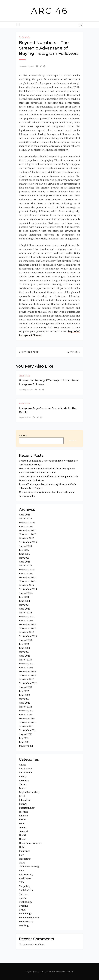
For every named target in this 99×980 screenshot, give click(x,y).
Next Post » (73, 352)
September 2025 (28, 542)
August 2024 (26, 593)
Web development (29, 917)
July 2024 (24, 597)
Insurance (25, 851)
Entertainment (27, 808)
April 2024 (25, 609)
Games (23, 827)
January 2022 (26, 714)
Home (22, 839)
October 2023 (27, 632)
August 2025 (26, 546)
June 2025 (24, 554)
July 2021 (24, 738)
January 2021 (26, 746)
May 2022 (24, 699)
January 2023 (26, 667)
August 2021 (26, 734)
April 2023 (25, 656)
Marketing (25, 859)
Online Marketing (29, 867)
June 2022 (24, 695)
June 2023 (24, 648)
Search (23, 435)
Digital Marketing (29, 792)
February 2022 (27, 711)
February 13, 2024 (26, 390)
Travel (23, 910)
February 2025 (27, 569)
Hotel (22, 847)
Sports (23, 898)
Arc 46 (50, 11)
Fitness (23, 820)
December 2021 (27, 718)
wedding (24, 925)
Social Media (25, 37)
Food (22, 823)
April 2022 (24, 703)
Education (25, 800)
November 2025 (28, 534)
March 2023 (25, 660)
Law (21, 855)
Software (24, 894)
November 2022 (27, 675)
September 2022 (28, 683)
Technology (26, 902)
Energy (23, 804)
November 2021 (27, 722)
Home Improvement (30, 843)
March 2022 (25, 707)
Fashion (23, 812)
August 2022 (26, 687)
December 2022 (27, 671)
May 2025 (24, 558)
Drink (22, 796)
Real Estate (25, 878)
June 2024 (24, 601)
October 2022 (26, 679)
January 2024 (26, 620)
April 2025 (25, 562)
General (23, 831)
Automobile (25, 772)
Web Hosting (26, 921)
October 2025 (27, 538)
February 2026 (27, 522)
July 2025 (24, 550)
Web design (26, 914)
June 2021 (24, 742)
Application (25, 769)
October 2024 (27, 585)
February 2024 (27, 617)
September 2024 (28, 589)
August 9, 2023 (25, 417)
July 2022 (24, 691)
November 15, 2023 (27, 66)
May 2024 (24, 605)
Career (23, 784)
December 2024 (28, 577)
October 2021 (26, 726)
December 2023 (28, 624)
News (22, 863)
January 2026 (26, 526)
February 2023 (27, 664)
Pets (21, 870)
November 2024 (28, 581)
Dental (23, 788)
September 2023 (28, 636)
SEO (21, 882)
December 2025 (28, 530)
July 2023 (24, 644)
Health (23, 835)
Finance (23, 816)
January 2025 (26, 573)
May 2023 (24, 652)
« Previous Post (29, 352)
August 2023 (26, 640)
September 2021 (28, 730)
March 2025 (25, 566)
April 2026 (25, 515)
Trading (24, 906)
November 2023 (28, 628)
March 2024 (26, 613)
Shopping (24, 886)
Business (24, 780)
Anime (23, 765)
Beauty (23, 776)
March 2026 (25, 519)
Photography (26, 874)
